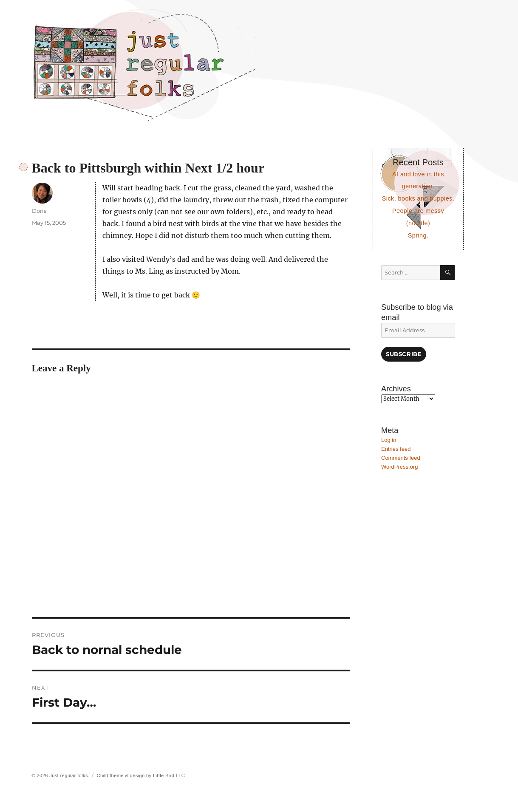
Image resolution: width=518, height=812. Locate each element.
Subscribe (404, 354)
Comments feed (401, 458)
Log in (389, 440)
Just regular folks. (69, 775)
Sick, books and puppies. (418, 198)
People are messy (418, 211)
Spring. (418, 235)
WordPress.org (399, 467)
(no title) (418, 223)
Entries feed (396, 449)
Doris (39, 211)
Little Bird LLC (169, 775)
